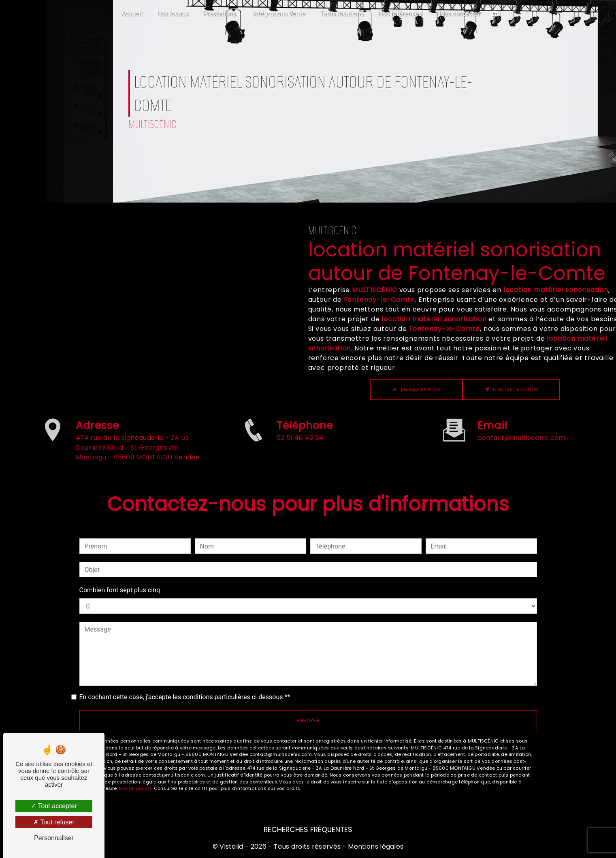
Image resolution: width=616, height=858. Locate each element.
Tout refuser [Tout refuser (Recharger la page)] (54, 822)
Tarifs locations (342, 14)
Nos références (400, 14)
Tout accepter (54, 806)
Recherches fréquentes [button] (308, 830)
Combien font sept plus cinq (120, 590)
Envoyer (308, 720)
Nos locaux (173, 14)
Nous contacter (458, 14)
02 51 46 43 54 (300, 458)
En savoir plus (416, 390)
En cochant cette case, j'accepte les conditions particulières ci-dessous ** (185, 697)
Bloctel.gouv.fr (135, 788)
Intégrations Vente (279, 14)
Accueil (132, 14)
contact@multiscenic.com (521, 418)
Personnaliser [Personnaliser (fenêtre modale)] (54, 838)
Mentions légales (375, 846)
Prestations (220, 14)
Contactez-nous (511, 390)
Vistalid (231, 846)
